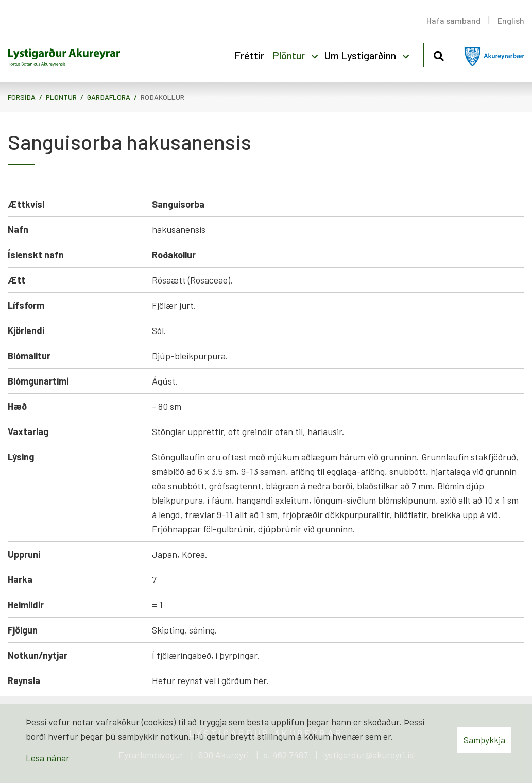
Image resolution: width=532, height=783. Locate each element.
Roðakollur (162, 97)
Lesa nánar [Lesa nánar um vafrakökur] (48, 758)
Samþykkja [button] (484, 740)
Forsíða (22, 97)
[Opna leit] (439, 54)
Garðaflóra (109, 97)
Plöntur (61, 97)
